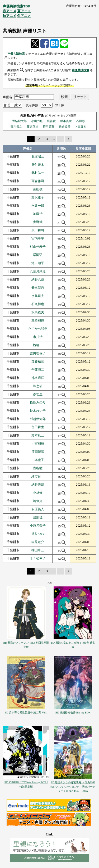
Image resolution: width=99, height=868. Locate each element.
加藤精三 (38, 361)
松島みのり (38, 403)
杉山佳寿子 (38, 247)
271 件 (60, 105)
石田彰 (81, 121)
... (54, 139)
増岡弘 (38, 255)
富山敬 (38, 189)
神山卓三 (38, 550)
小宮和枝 (38, 444)
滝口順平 (38, 263)
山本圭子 (38, 460)
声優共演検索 (16, 54)
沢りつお (38, 534)
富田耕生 (38, 427)
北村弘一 (38, 173)
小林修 (38, 493)
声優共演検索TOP (16, 6)
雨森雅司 (38, 181)
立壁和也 (38, 320)
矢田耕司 (38, 230)
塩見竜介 (38, 542)
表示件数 (32, 105)
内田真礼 (81, 126)
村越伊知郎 (38, 419)
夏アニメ (24, 11)
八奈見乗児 (38, 271)
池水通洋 (38, 378)
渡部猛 (38, 517)
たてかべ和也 (38, 329)
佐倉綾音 (65, 126)
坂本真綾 (66, 121)
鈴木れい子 (38, 411)
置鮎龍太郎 (19, 121)
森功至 (38, 394)
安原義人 (38, 509)
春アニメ (10, 11)
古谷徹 (38, 468)
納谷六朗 (38, 279)
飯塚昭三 (38, 156)
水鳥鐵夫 (38, 296)
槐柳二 (38, 345)
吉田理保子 (38, 353)
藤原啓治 (32, 126)
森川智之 (16, 126)
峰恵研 (38, 386)
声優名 (7, 97)
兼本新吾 (38, 288)
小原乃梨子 (38, 526)
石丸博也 (38, 304)
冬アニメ (24, 16)
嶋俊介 (38, 501)
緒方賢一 (38, 476)
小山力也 (37, 121)
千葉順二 (38, 370)
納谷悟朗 (38, 485)
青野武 (38, 222)
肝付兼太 (38, 165)
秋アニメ (10, 16)
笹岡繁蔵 (49, 126)
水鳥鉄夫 (38, 312)
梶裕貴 (51, 121)
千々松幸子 (38, 558)
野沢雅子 (38, 197)
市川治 (38, 337)
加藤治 (38, 214)
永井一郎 (38, 206)
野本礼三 (38, 435)
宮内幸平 (38, 238)
